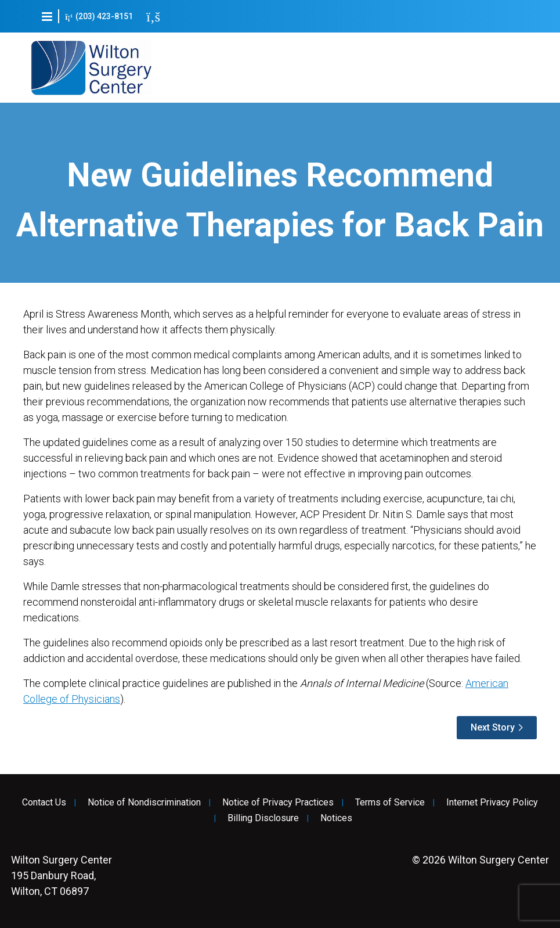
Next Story (493, 727)
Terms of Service (390, 803)
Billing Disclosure (263, 818)
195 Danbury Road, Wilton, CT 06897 (62, 875)
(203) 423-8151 (99, 17)
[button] (47, 16)
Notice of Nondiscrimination (144, 803)
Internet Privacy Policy (492, 803)
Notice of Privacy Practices (278, 803)
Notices (336, 818)
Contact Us (44, 803)
